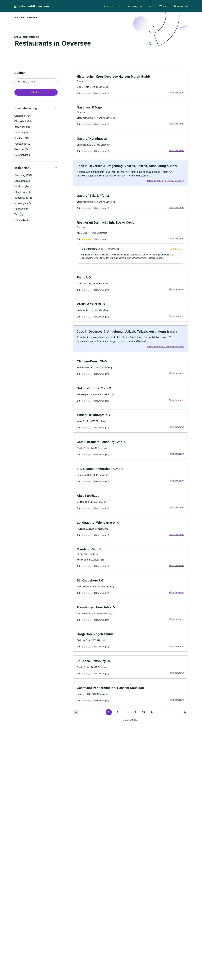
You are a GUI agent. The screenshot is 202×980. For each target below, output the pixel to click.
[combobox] (36, 83)
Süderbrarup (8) (23, 198)
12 (135, 717)
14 (152, 717)
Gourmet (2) (21, 150)
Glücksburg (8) (23, 192)
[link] (130, 85)
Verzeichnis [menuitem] (110, 6)
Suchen (36, 92)
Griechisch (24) (23, 116)
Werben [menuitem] (164, 6)
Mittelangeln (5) (23, 204)
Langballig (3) (22, 220)
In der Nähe (23, 168)
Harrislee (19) (22, 187)
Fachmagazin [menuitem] (134, 6)
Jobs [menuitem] (151, 6)
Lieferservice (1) (23, 155)
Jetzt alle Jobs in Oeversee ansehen (165, 182)
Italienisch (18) (23, 127)
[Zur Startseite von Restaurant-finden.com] (32, 6)
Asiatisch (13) (22, 138)
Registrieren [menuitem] (181, 6)
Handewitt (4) (22, 209)
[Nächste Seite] (185, 717)
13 (143, 717)
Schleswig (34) (23, 181)
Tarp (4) (19, 215)
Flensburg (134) (23, 176)
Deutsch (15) (22, 133)
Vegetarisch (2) (23, 144)
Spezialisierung (26, 109)
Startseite (19, 18)
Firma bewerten (176, 93)
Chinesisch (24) (23, 122)
